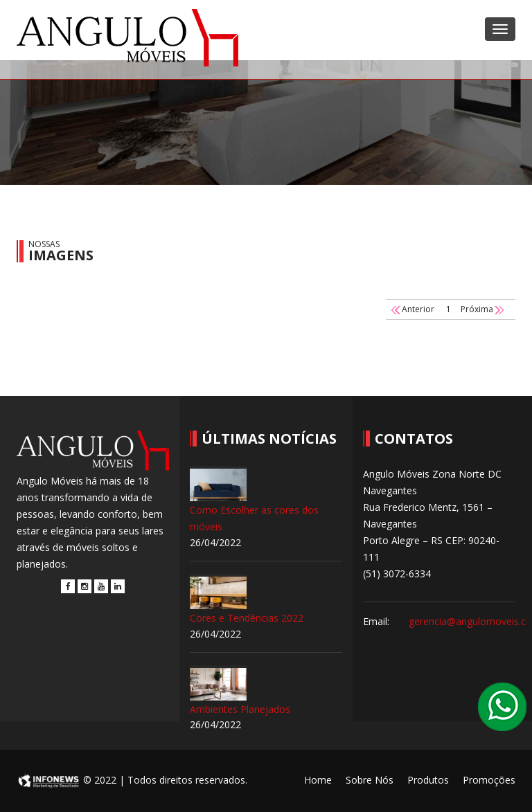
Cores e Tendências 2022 (247, 618)
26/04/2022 (215, 542)
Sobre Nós (370, 780)
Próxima (483, 309)
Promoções (489, 780)
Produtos (428, 780)
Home (318, 780)
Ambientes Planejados (240, 709)
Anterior (412, 309)
